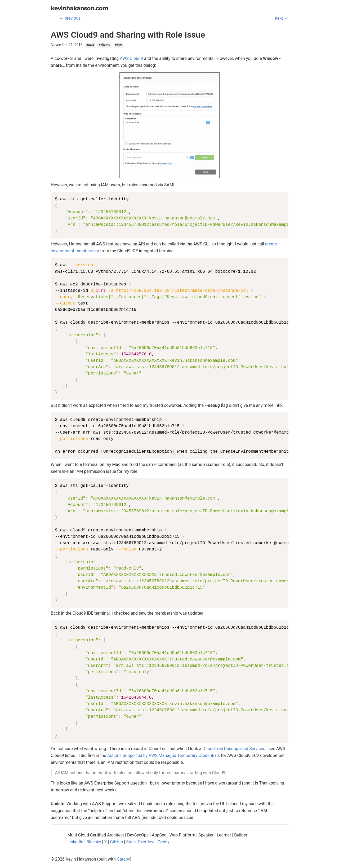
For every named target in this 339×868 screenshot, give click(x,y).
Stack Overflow (140, 842)
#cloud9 (104, 45)
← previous (70, 18)
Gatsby (123, 859)
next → (282, 18)
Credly (164, 842)
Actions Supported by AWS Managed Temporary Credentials (164, 755)
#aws (90, 45)
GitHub (116, 842)
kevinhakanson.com (80, 8)
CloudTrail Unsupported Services (235, 749)
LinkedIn (75, 842)
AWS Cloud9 (131, 58)
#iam (119, 45)
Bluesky (94, 842)
